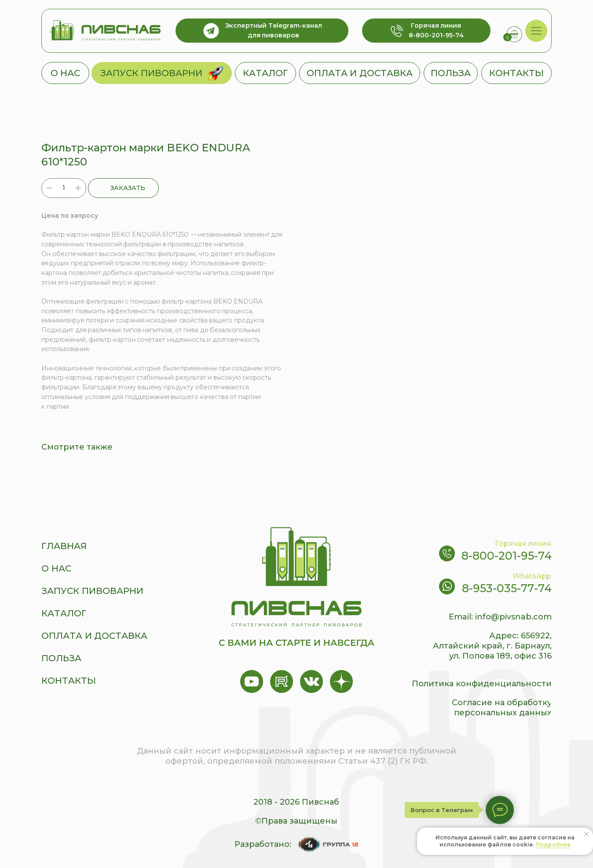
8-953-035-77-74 (507, 588)
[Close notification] (586, 834)
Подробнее (553, 844)
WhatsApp (532, 576)
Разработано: (263, 844)
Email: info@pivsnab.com (500, 617)
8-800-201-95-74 (507, 556)
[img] (536, 31)
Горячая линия (523, 544)
